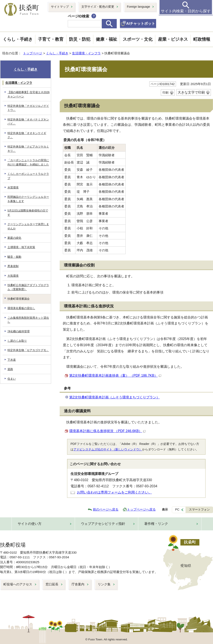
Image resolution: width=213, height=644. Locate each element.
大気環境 (13, 276)
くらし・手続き (18, 39)
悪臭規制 (13, 266)
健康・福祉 (106, 39)
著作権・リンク (156, 524)
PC (177, 509)
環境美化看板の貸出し (21, 308)
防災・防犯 (80, 39)
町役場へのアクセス (18, 584)
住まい (12, 379)
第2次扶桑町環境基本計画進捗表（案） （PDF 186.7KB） (115, 376)
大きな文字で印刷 (191, 92)
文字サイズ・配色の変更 (98, 7)
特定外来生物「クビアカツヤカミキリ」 (28, 149)
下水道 (12, 360)
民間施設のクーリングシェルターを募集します (28, 199)
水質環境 (13, 187)
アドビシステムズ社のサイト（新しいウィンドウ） (108, 449)
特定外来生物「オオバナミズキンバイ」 (28, 122)
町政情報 (202, 39)
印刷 (166, 93)
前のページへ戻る (106, 509)
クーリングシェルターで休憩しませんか (28, 226)
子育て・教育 (51, 39)
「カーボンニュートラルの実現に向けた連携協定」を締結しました (28, 162)
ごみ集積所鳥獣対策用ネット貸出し (28, 320)
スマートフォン (199, 509)
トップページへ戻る (141, 509)
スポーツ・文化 (138, 39)
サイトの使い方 (30, 524)
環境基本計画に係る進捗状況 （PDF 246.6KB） (107, 431)
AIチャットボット (141, 24)
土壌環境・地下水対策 (21, 247)
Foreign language (139, 7)
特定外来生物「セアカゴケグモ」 (28, 350)
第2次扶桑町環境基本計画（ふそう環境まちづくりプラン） (114, 397)
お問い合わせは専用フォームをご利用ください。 (114, 492)
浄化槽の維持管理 (19, 331)
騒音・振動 (14, 257)
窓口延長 (52, 584)
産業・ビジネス (173, 39)
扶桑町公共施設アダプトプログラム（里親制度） (28, 287)
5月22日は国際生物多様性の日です (28, 213)
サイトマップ (60, 7)
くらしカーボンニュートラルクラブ (28, 176)
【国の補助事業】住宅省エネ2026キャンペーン (29, 94)
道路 (10, 369)
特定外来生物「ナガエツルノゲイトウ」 (28, 108)
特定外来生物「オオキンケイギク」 (27, 135)
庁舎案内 (78, 584)
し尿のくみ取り (17, 341)
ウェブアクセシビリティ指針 (103, 524)
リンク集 (104, 584)
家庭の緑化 (14, 238)
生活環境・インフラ (86, 53)
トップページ (33, 53)
